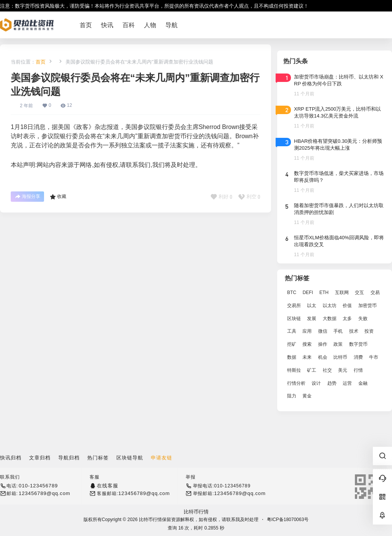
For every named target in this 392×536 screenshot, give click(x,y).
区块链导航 (130, 458)
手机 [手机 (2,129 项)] (338, 331)
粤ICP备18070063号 (288, 520)
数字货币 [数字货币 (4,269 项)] (358, 344)
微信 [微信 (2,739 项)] (323, 331)
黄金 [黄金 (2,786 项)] (307, 396)
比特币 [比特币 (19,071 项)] (340, 357)
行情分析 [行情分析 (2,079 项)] (296, 383)
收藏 (58, 197)
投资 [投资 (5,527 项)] (369, 331)
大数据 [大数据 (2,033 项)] (330, 319)
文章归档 (40, 458)
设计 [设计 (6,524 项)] (316, 383)
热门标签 (98, 458)
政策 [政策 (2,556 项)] (338, 344)
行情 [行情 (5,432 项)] (358, 370)
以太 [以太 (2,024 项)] (312, 306)
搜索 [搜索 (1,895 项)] (307, 344)
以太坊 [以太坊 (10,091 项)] (330, 306)
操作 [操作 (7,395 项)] (323, 344)
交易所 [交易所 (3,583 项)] (294, 306)
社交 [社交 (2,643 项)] (327, 370)
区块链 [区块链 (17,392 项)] (294, 319)
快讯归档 (11, 458)
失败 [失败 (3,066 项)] (363, 319)
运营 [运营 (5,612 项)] (347, 383)
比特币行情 (196, 512)
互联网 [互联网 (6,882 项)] (342, 293)
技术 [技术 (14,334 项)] (354, 331)
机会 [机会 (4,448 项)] (323, 357)
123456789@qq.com (45, 493)
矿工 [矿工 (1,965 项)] (312, 370)
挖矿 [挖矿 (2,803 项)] (292, 344)
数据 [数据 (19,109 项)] (292, 357)
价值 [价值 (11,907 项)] (347, 306)
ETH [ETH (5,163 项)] (324, 293)
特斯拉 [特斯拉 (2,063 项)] (294, 370)
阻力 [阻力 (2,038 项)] (292, 396)
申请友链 (162, 458)
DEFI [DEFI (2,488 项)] (308, 293)
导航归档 (69, 458)
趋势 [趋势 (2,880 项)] (332, 383)
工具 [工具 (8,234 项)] (292, 331)
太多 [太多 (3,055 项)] (347, 319)
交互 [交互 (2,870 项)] (359, 293)
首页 (41, 62)
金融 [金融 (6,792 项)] (363, 383)
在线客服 (107, 486)
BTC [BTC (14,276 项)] (292, 293)
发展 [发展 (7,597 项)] (312, 319)
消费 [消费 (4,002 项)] (358, 357)
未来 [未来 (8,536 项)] (307, 357)
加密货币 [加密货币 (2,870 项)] (367, 306)
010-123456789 (38, 486)
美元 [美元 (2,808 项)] (343, 370)
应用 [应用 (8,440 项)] (307, 331)
